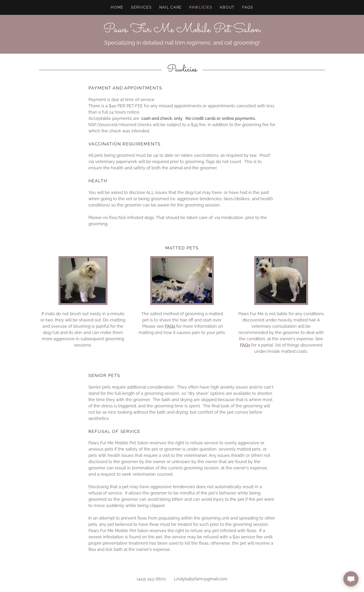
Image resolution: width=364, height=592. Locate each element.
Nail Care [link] (171, 7)
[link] (182, 31)
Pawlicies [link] (201, 7)
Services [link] (141, 7)
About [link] (227, 7)
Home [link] (117, 7)
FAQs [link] (248, 7)
